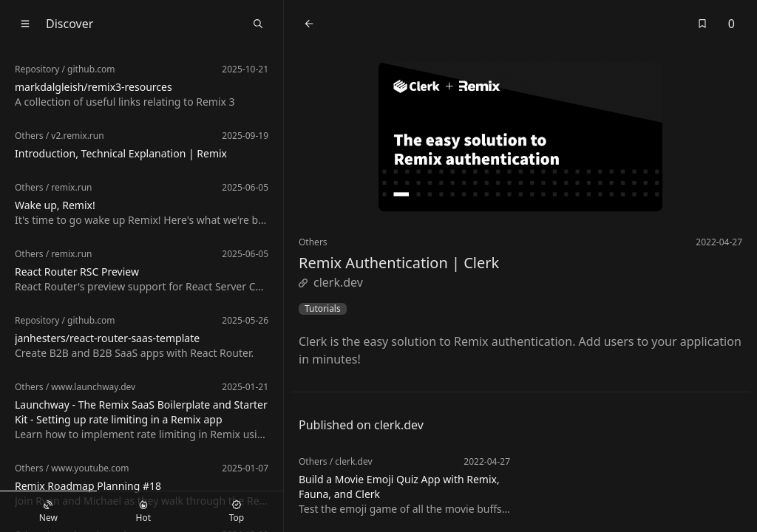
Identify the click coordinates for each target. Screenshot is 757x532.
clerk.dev (331, 282)
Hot (143, 512)
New (48, 512)
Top (237, 512)
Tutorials (323, 309)
